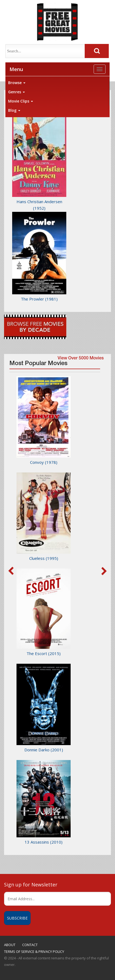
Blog (14, 110)
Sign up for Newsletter (31, 885)
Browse (17, 83)
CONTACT (30, 945)
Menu (16, 69)
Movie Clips (21, 101)
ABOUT (10, 945)
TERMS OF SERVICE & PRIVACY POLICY (34, 952)
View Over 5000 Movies (81, 359)
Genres (17, 92)
